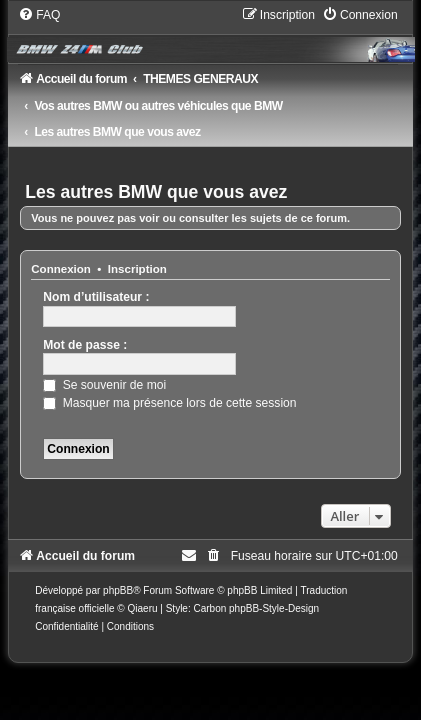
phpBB (118, 590)
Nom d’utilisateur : (96, 297)
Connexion (61, 269)
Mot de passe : (85, 345)
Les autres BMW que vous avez (156, 192)
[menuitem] (39, 15)
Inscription (137, 269)
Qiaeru (143, 608)
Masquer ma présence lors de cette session (169, 403)
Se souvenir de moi (104, 385)
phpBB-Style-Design (274, 608)
